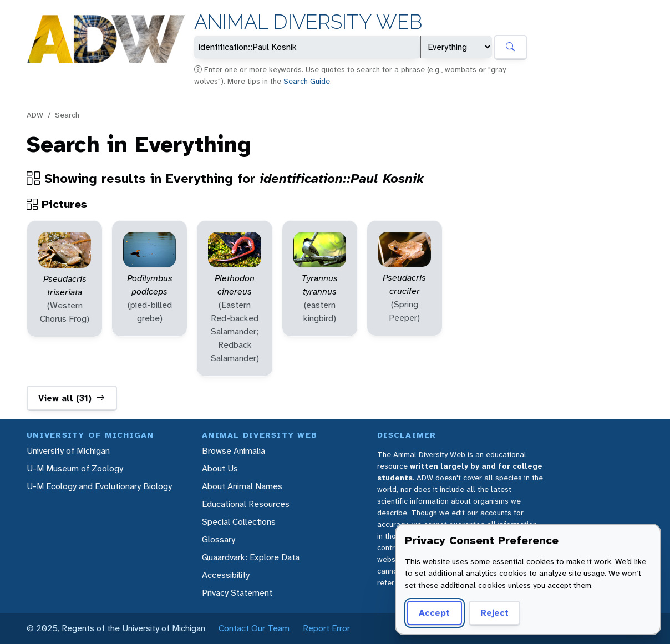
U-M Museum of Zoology (75, 468)
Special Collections (239, 522)
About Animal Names (242, 486)
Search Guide (307, 81)
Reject (494, 613)
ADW (35, 115)
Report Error (326, 628)
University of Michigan (68, 451)
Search (67, 115)
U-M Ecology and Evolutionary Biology (99, 486)
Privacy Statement (237, 593)
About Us (220, 468)
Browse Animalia (234, 451)
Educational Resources (246, 504)
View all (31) (72, 398)
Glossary (219, 539)
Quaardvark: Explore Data (251, 557)
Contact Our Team (254, 628)
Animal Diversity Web (308, 22)
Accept (434, 613)
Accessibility (226, 575)
